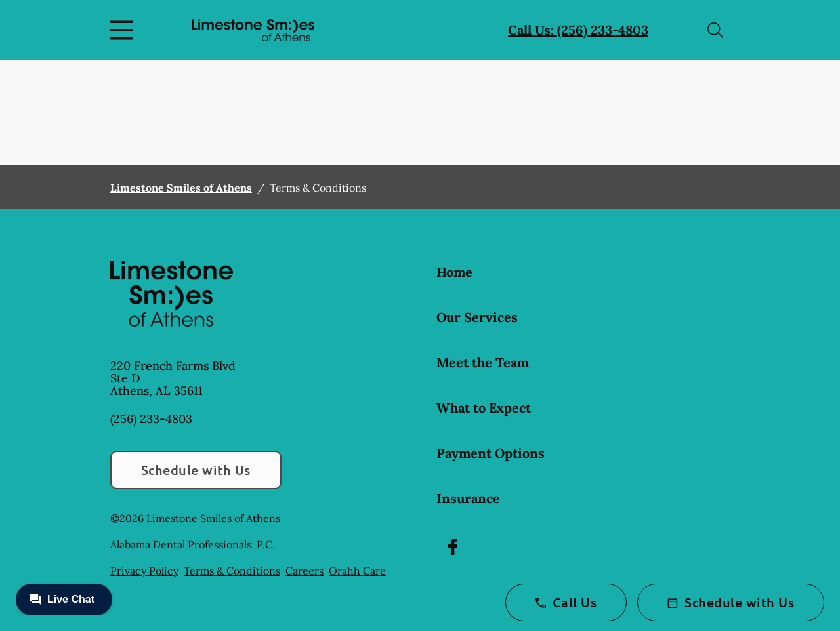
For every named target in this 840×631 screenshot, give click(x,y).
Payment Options (491, 453)
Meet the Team (483, 362)
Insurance (468, 498)
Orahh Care (357, 571)
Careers (304, 571)
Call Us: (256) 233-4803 (578, 30)
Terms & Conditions (232, 571)
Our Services (477, 317)
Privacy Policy (144, 571)
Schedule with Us (196, 470)
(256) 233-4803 (151, 419)
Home (454, 272)
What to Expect (484, 408)
